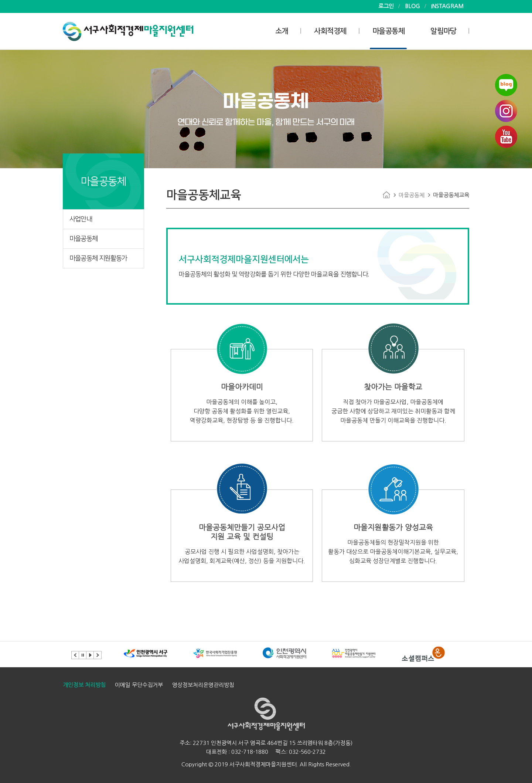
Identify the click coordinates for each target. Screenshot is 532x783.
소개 (282, 31)
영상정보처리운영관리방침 (203, 685)
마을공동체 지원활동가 (98, 258)
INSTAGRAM (447, 6)
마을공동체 (389, 31)
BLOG (412, 6)
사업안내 (81, 219)
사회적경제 (330, 31)
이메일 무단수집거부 (139, 685)
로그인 (386, 6)
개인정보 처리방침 (84, 685)
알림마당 (443, 31)
